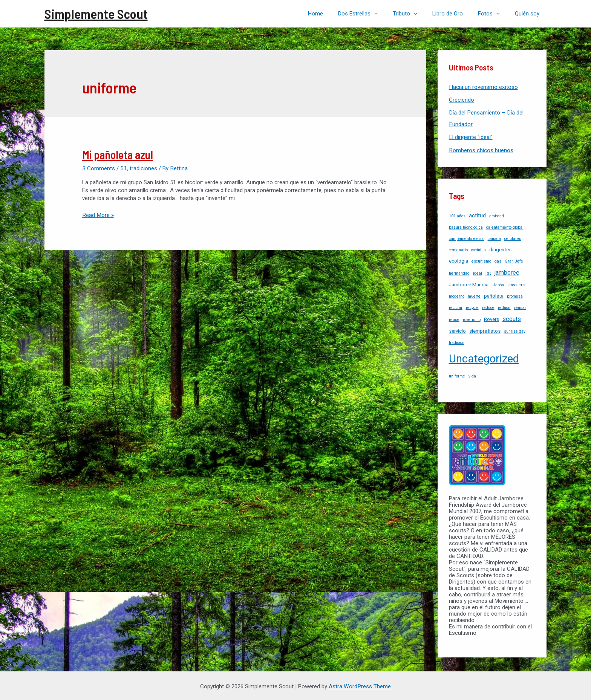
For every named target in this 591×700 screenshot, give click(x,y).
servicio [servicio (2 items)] (457, 329)
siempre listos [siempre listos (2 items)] (485, 329)
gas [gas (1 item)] (498, 260)
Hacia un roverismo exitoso (483, 87)
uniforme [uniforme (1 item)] (457, 375)
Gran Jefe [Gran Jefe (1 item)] (514, 260)
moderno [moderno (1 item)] (457, 295)
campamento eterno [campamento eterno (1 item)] (467, 237)
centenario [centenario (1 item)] (458, 248)
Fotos (495, 14)
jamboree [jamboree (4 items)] (507, 271)
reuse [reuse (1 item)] (454, 318)
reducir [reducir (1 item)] (504, 306)
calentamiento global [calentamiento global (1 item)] (505, 226)
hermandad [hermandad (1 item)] (459, 272)
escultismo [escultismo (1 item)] (481, 260)
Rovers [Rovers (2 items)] (491, 318)
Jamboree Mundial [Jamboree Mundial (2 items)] (469, 283)
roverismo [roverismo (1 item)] (472, 318)
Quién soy (529, 14)
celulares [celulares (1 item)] (513, 237)
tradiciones (142, 168)
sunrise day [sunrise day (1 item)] (515, 330)
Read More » (98, 215)
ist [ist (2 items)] (488, 271)
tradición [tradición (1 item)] (457, 341)
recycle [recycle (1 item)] (472, 306)
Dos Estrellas (375, 14)
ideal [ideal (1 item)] (478, 272)
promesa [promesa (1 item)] (515, 295)
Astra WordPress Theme (360, 685)
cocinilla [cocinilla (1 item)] (478, 248)
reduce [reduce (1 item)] (488, 306)
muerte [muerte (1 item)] (474, 295)
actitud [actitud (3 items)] (477, 214)
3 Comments (98, 168)
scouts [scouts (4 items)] (512, 317)
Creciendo (462, 99)
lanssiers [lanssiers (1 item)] (516, 284)
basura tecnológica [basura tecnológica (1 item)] (466, 226)
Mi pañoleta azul (118, 154)
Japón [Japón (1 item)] (498, 284)
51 (123, 168)
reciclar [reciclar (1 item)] (456, 306)
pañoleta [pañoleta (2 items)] (494, 294)
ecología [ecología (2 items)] (459, 259)
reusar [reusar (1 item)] (520, 306)
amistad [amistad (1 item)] (497, 215)
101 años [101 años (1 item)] (457, 215)
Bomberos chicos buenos (481, 149)
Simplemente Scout (96, 14)
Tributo (418, 14)
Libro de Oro (457, 14)
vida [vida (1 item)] (472, 375)
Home (336, 14)
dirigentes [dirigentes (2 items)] (500, 248)
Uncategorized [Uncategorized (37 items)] (484, 357)
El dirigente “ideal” (471, 136)
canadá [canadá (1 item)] (494, 237)
